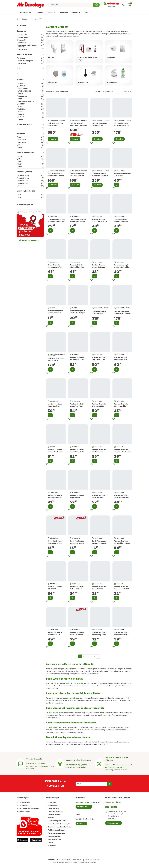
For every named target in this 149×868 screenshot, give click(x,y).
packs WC (80, 683)
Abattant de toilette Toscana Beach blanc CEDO (55, 452)
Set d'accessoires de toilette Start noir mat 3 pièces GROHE (56, 176)
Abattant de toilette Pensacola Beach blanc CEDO (122, 452)
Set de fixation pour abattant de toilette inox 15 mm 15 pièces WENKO (55, 544)
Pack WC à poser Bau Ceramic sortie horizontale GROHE (55, 125)
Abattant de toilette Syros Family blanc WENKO (99, 635)
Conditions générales (93, 860)
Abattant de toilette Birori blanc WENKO (99, 220)
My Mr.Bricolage (24, 812)
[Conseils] (20, 763)
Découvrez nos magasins (29, 240)
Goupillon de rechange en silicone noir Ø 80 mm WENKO (78, 221)
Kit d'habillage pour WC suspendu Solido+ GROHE (122, 125)
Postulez (80, 823)
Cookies (50, 842)
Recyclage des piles (54, 839)
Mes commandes (24, 802)
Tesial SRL (93, 862)
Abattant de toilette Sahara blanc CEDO (77, 358)
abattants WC (54, 727)
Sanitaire (25, 19)
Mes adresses (23, 805)
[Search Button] (96, 5)
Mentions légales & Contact (72, 860)
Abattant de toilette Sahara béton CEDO (77, 451)
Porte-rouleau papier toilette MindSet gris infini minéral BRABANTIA (77, 314)
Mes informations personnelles (29, 808)
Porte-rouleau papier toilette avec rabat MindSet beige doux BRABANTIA (55, 314)
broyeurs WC (106, 715)
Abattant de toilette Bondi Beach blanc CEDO (55, 498)
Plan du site (52, 846)
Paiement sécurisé (54, 815)
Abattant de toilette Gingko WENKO (77, 496)
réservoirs (58, 701)
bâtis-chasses (54, 713)
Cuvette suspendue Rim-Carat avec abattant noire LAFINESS (99, 315)
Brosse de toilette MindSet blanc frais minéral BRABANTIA (77, 267)
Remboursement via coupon (57, 833)
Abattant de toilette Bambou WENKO (55, 634)
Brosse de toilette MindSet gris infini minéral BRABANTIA (55, 267)
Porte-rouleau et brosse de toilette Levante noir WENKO (56, 221)
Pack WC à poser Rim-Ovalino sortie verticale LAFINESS (123, 314)
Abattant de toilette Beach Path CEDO (99, 358)
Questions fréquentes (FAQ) (57, 821)
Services (51, 818)
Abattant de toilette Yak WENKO (55, 588)
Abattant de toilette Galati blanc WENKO (121, 496)
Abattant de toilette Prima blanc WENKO (121, 588)
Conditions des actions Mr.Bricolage (60, 827)
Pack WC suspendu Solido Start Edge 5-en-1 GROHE (78, 125)
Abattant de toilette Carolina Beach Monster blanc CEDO (99, 452)
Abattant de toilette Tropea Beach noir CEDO (55, 406)
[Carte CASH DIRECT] (99, 763)
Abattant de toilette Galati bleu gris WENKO (99, 498)
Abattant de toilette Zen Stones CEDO (121, 358)
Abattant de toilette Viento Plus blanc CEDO (77, 406)
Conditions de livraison (56, 812)
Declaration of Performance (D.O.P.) (60, 824)
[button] (130, 5)
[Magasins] (60, 763)
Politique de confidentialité (57, 830)
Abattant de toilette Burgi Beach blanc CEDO (121, 406)
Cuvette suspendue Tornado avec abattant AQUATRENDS (100, 176)
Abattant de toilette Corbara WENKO (77, 588)
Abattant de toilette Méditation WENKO (121, 634)
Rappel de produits (54, 836)
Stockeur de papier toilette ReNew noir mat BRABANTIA (99, 267)
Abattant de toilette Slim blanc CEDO (99, 405)
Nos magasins (53, 805)
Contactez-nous (53, 808)
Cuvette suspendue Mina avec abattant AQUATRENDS (77, 176)
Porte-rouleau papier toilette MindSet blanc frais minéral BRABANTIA (122, 268)
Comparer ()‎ (127, 91)
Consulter (53, 139)
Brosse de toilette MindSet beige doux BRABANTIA (121, 221)
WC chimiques (100, 742)
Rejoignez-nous (83, 807)
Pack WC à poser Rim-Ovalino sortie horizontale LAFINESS (56, 360)
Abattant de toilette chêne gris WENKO (77, 634)
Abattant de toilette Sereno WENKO (99, 588)
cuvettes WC (71, 698)
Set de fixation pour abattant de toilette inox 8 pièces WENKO (100, 543)
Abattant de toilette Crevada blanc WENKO (122, 542)
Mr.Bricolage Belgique (113, 802)
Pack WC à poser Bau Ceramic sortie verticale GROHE (100, 125)
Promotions (52, 802)
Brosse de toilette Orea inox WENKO (122, 175)
